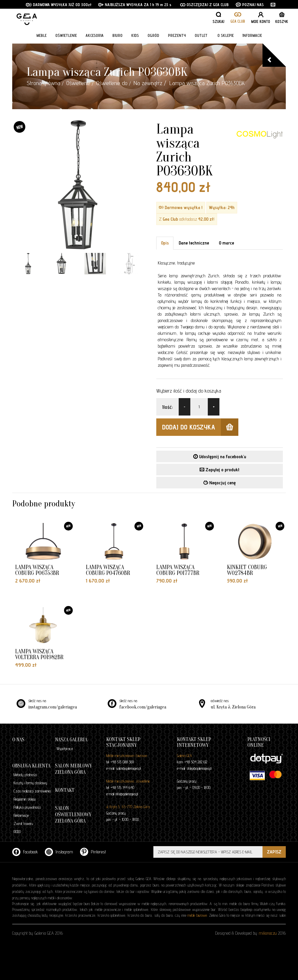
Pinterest (93, 852)
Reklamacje (21, 815)
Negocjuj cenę (220, 483)
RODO (17, 832)
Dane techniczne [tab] (194, 243)
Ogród (153, 35)
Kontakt (65, 790)
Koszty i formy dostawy (30, 783)
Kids (135, 35)
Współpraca (65, 749)
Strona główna (44, 83)
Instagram (59, 852)
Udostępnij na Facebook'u (220, 457)
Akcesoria (95, 35)
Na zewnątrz (148, 83)
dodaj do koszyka (200, 427)
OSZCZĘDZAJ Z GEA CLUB (204, 5)
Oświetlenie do (112, 83)
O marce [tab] (226, 243)
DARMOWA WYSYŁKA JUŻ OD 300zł (59, 5)
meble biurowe (197, 915)
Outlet (201, 35)
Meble (41, 35)
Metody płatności (25, 775)
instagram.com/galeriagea (53, 707)
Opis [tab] (165, 243)
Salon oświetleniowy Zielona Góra (73, 815)
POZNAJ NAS (250, 5)
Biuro (117, 35)
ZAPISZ (274, 852)
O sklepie (226, 35)
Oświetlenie (66, 35)
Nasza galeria (71, 740)
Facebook (25, 852)
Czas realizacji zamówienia (32, 791)
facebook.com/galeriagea (143, 707)
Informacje (252, 35)
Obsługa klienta (31, 766)
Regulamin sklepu (25, 799)
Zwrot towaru (23, 823)
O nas (18, 740)
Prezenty (177, 35)
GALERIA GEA (46, 18)
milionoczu (268, 933)
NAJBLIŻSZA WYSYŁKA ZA (124, 5)
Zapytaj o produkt (220, 470)
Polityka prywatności (27, 807)
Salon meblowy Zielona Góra (73, 769)
